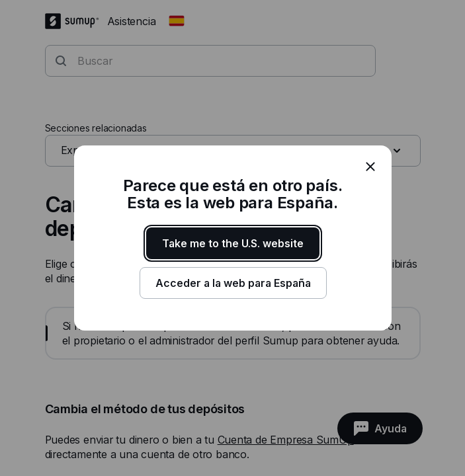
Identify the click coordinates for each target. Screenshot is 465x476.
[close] (370, 167)
